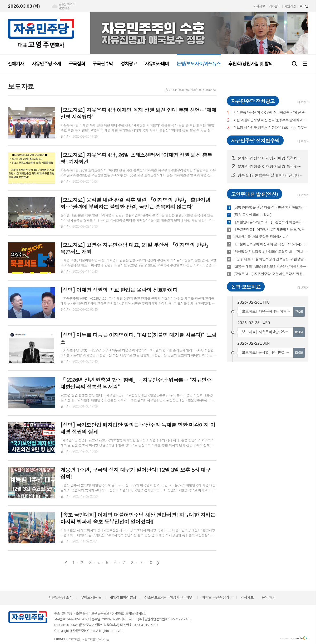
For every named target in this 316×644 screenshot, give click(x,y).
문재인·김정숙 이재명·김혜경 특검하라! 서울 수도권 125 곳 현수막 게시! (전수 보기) (271, 167)
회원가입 (290, 6)
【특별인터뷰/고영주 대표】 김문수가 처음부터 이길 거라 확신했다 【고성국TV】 (271, 222)
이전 (66, 563)
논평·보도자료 (246, 287)
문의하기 (269, 597)
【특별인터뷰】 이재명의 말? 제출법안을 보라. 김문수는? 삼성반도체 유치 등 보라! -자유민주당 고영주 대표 (271, 229)
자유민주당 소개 (60, 597)
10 (150, 562)
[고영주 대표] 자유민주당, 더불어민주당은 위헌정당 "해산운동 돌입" (271, 274)
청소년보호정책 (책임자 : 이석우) (169, 597)
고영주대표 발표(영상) (254, 194)
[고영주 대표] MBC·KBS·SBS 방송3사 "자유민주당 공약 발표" (271, 266)
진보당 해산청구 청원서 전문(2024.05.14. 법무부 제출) (271, 128)
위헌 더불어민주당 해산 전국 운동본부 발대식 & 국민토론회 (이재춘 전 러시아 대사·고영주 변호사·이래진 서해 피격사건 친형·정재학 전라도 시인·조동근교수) (271, 120)
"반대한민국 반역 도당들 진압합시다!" (261, 237)
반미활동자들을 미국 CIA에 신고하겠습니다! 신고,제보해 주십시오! (271, 112)
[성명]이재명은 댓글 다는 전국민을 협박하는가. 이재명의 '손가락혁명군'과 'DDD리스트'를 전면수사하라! (271, 207)
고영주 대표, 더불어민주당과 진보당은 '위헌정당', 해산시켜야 (271, 259)
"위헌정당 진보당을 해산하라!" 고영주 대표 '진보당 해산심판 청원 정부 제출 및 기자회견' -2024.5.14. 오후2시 (271, 252)
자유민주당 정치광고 (253, 101)
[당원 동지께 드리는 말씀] (252, 215)
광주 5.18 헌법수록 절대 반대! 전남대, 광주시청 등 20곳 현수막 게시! (271, 175)
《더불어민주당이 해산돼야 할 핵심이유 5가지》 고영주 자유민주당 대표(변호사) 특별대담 (271, 244)
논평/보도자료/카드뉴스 (187, 90)
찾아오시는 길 (91, 597)
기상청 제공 (64, 8)
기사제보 (259, 6)
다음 (158, 563)
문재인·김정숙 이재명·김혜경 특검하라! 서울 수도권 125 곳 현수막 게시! (271, 158)
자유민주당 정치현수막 (255, 140)
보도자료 (211, 90)
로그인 (304, 6)
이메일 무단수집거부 (217, 597)
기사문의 (274, 6)
